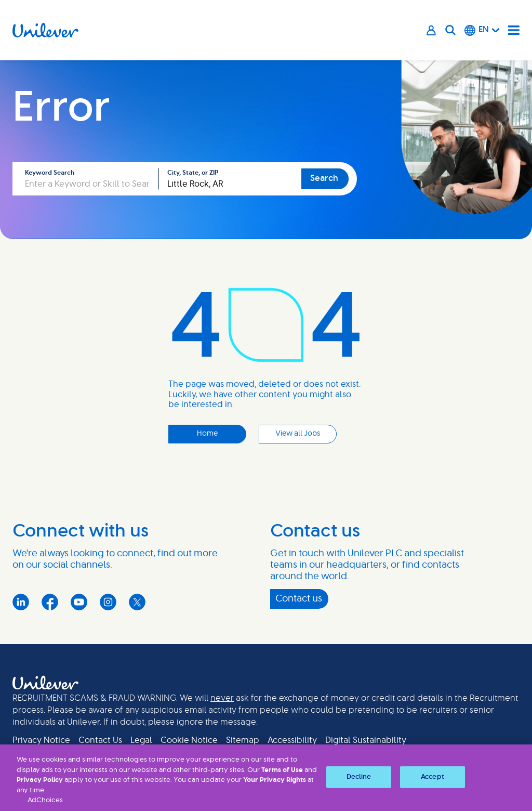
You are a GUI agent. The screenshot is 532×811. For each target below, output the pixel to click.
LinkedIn (21, 602)
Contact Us (100, 740)
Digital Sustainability (366, 740)
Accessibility (292, 740)
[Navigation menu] (514, 30)
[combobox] (230, 179)
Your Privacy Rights (275, 780)
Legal (141, 740)
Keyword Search (50, 173)
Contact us (299, 599)
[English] (482, 30)
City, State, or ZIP (193, 173)
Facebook (50, 602)
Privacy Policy (40, 780)
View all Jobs (298, 434)
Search (324, 178)
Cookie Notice (189, 740)
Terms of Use (282, 770)
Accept (433, 777)
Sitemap (243, 740)
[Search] (450, 30)
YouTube (79, 602)
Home (207, 434)
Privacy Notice (41, 740)
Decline (359, 777)
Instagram (108, 602)
